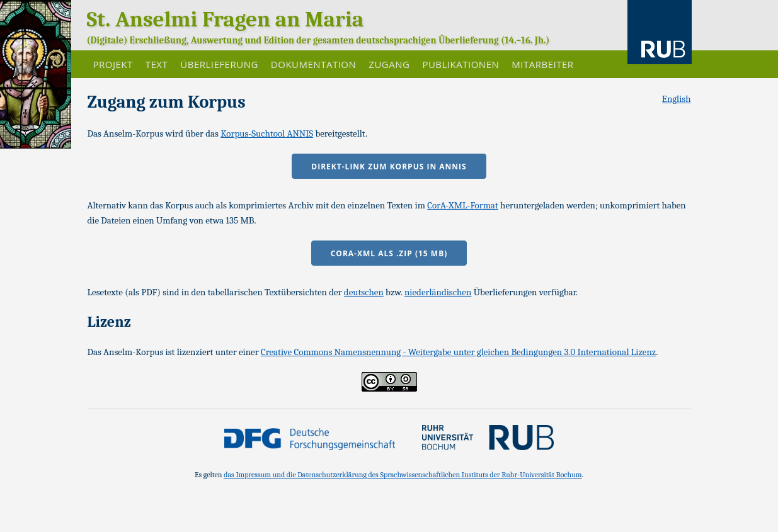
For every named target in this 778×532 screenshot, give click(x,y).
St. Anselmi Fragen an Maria (226, 19)
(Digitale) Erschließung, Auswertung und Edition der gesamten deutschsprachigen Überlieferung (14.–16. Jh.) (318, 40)
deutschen (364, 292)
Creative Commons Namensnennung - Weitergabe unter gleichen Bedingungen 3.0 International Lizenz (458, 352)
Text (157, 64)
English (677, 99)
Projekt (113, 64)
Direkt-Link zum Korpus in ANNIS (389, 167)
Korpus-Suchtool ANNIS (267, 133)
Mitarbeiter (542, 64)
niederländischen (438, 292)
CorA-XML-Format (463, 205)
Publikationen (461, 64)
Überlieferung (219, 64)
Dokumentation (313, 64)
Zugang (389, 64)
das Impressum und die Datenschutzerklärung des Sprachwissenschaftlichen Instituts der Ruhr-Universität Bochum (403, 475)
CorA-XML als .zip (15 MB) (389, 253)
